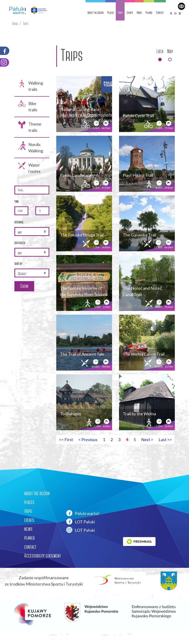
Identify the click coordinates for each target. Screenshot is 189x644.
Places (111, 13)
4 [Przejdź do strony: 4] (127, 440)
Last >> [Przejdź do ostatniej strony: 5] (165, 440)
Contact (160, 13)
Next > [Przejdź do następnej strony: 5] (147, 440)
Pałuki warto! (83, 513)
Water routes (29, 168)
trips (28, 511)
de (180, 13)
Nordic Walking (31, 147)
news (28, 529)
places (29, 502)
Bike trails (28, 106)
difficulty (20, 243)
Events (130, 13)
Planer (149, 13)
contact (30, 547)
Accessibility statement (43, 556)
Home (15, 24)
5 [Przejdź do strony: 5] (135, 440)
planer (29, 538)
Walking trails (31, 86)
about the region (37, 493)
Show (24, 286)
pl (171, 13)
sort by (18, 264)
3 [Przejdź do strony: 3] (119, 440)
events (29, 520)
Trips (120, 13)
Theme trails (30, 127)
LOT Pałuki (81, 521)
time (17, 201)
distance (19, 222)
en (175, 13)
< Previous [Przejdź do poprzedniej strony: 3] (88, 440)
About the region (95, 13)
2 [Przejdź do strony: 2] (112, 440)
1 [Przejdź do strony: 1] (104, 440)
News (139, 13)
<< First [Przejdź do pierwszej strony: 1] (66, 440)
